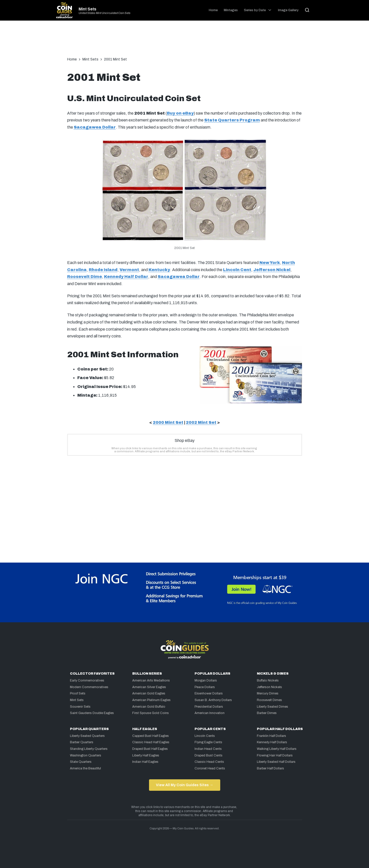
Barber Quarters (82, 742)
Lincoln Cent (237, 270)
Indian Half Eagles (145, 762)
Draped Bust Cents (209, 755)
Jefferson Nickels (269, 687)
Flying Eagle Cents (208, 742)
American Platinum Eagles (151, 700)
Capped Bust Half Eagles (151, 736)
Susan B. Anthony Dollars (213, 700)
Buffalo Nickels (268, 680)
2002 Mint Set (201, 422)
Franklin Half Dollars (271, 736)
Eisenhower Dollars (209, 693)
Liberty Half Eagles (146, 755)
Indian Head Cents (208, 749)
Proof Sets (78, 693)
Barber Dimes (267, 713)
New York (270, 263)
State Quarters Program (232, 120)
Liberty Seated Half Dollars (276, 762)
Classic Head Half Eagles (151, 742)
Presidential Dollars (209, 707)
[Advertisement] (185, 41)
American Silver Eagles (149, 687)
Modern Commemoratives (89, 687)
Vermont (129, 270)
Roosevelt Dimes (269, 700)
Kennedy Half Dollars (272, 742)
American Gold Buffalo (149, 707)
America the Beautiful (85, 768)
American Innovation (210, 713)
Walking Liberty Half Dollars (277, 749)
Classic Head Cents (209, 762)
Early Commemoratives (87, 680)
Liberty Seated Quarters (87, 736)
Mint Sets (87, 9)
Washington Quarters (86, 755)
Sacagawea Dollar (95, 127)
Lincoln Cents (205, 736)
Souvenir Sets (80, 707)
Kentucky (159, 270)
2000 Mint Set (168, 422)
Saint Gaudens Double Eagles (92, 713)
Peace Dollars (205, 687)
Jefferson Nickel (272, 270)
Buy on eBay (180, 113)
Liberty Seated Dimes (272, 707)
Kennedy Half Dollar (126, 277)
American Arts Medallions (151, 680)
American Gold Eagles (149, 693)
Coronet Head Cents (210, 768)
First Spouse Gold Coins (151, 713)
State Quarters (81, 762)
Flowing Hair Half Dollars (275, 755)
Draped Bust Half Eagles (150, 749)
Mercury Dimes (268, 693)
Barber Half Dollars (270, 768)
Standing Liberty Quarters (89, 749)
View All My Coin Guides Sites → (184, 785)
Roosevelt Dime (85, 277)
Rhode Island (103, 270)
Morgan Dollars (206, 680)
